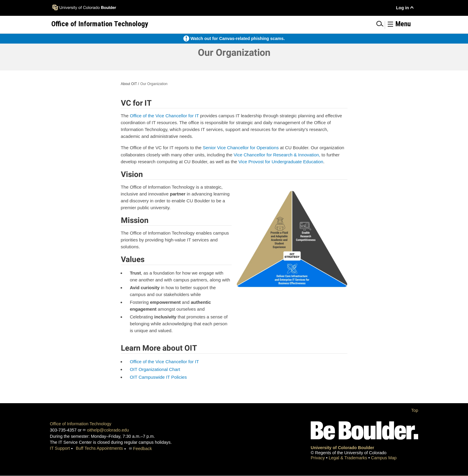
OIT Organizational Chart (155, 369)
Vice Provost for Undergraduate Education (281, 162)
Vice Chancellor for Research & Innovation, (277, 155)
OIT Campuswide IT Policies (158, 377)
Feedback (143, 449)
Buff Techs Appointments (99, 448)
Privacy (318, 458)
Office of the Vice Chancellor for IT (164, 116)
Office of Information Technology (81, 424)
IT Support (60, 448)
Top (415, 410)
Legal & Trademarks (348, 458)
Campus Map (384, 458)
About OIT (129, 84)
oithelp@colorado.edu (108, 430)
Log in (402, 8)
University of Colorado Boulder (342, 448)
